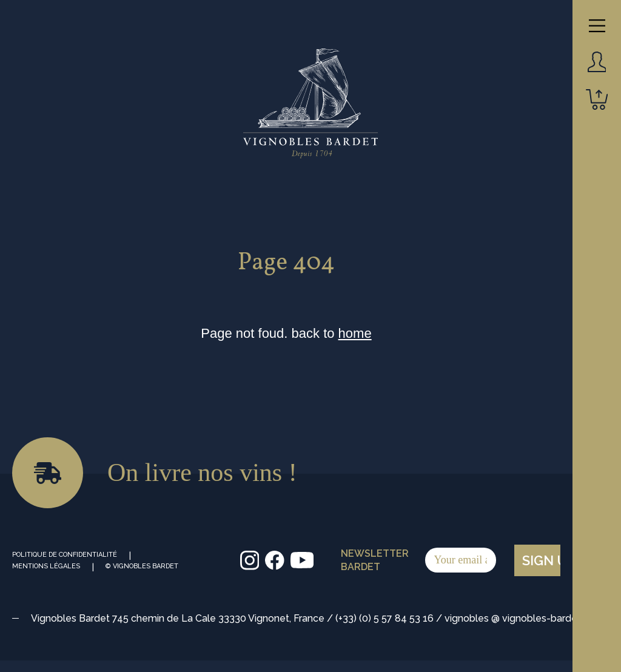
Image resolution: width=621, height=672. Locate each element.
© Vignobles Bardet (142, 566)
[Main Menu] (597, 26)
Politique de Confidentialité (65, 555)
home (355, 333)
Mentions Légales (46, 566)
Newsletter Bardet (418, 560)
